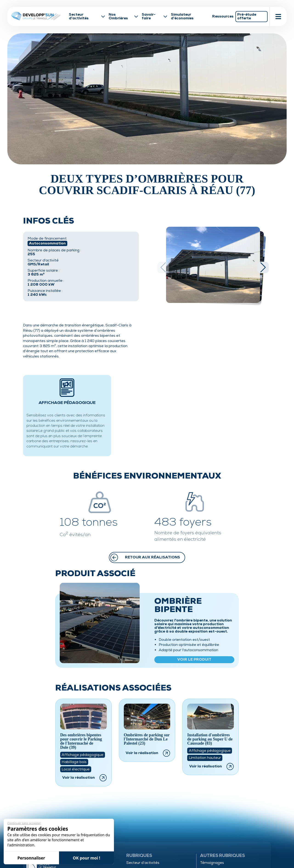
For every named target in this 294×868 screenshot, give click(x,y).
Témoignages (212, 863)
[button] (263, 267)
